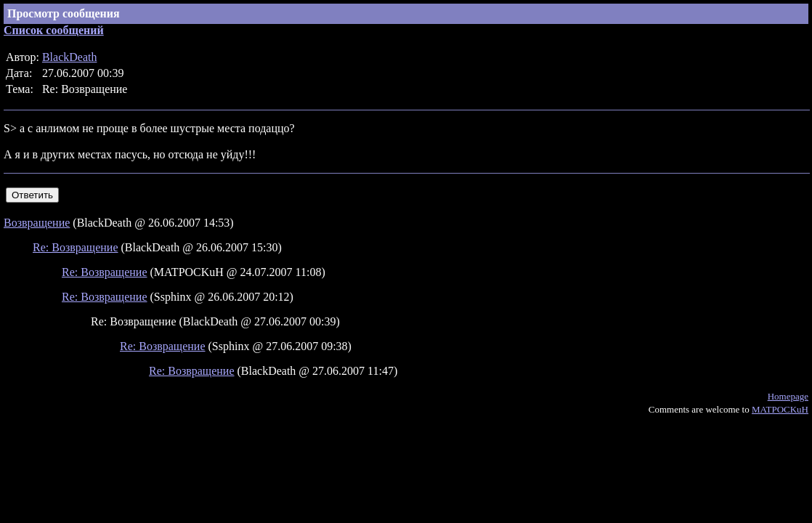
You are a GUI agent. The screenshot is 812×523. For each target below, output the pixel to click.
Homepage (788, 396)
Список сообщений (54, 30)
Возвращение (37, 223)
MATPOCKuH (780, 409)
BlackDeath (70, 57)
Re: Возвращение (76, 247)
